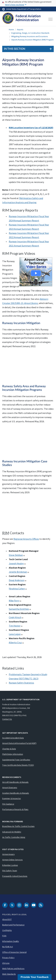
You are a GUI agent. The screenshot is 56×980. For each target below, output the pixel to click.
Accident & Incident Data (13, 738)
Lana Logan (16, 634)
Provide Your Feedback (35, 977)
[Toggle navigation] (51, 19)
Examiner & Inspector (12, 798)
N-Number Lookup (10, 865)
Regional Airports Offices (26, 539)
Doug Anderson (18, 580)
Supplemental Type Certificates (16, 760)
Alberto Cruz (16, 642)
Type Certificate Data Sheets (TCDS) (18, 765)
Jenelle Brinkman (19, 572)
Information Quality (11, 941)
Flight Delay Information (13, 754)
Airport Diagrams (10, 788)
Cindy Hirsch (16, 617)
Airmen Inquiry (9, 854)
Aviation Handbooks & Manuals (16, 793)
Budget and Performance (13, 925)
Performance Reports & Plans (15, 809)
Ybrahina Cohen (18, 589)
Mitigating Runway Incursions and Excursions (30, 36)
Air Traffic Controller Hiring (14, 837)
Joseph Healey (17, 563)
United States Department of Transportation (24, 9)
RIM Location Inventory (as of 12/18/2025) (31, 128)
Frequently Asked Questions (15, 876)
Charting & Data (9, 749)
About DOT (7, 919)
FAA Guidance (8, 804)
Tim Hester (16, 626)
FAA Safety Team (10, 871)
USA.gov (6, 963)
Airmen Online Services (12, 860)
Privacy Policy (8, 958)
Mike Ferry (15, 601)
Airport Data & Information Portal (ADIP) (19, 743)
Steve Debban (17, 555)
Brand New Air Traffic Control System (18, 826)
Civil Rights (7, 930)
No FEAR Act (8, 947)
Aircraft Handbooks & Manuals (15, 782)
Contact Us (7, 719)
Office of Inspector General (14, 952)
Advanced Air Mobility (12, 832)
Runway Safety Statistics (21, 683)
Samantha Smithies (20, 609)
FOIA (4, 936)
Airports (20, 30)
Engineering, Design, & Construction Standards (30, 33)
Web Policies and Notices (13, 968)
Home (11, 30)
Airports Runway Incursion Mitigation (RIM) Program (32, 40)
